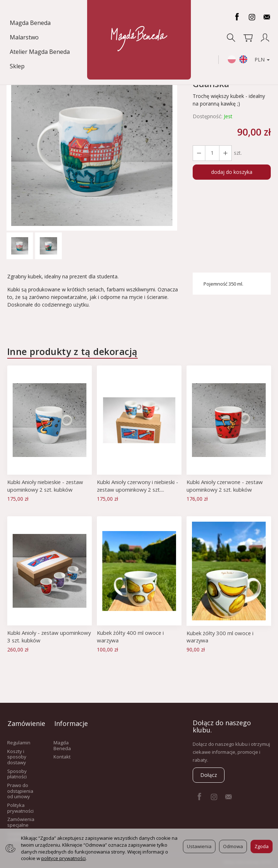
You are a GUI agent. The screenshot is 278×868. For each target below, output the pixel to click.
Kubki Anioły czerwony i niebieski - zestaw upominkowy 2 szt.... (139, 486)
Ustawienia (199, 846)
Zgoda (262, 846)
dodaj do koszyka (232, 172)
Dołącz (209, 775)
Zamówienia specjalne (21, 821)
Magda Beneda (31, 23)
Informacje (69, 723)
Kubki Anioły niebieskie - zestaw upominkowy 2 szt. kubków (47, 486)
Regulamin (19, 741)
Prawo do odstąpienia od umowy (20, 789)
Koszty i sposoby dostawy (17, 755)
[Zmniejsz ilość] (225, 153)
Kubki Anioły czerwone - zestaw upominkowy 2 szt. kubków (226, 486)
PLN (261, 46)
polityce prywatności (63, 858)
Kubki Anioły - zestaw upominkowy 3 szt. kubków (40, 636)
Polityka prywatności (20, 807)
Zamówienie (23, 723)
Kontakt (62, 755)
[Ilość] (212, 153)
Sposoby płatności (17, 772)
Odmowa (233, 846)
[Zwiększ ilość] (199, 153)
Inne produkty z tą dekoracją (72, 351)
